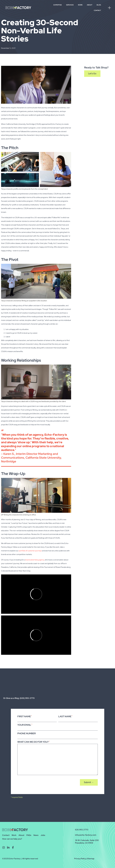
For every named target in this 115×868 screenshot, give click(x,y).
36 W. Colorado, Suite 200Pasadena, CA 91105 (87, 842)
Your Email (25, 725)
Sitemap (91, 859)
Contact (97, 10)
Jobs (43, 835)
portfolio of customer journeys (30, 551)
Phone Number (27, 733)
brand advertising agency (35, 560)
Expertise (58, 5)
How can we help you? (12, 839)
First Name (25, 716)
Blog (99, 5)
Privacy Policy (80, 859)
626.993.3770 (82, 830)
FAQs (29, 835)
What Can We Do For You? (34, 742)
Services (70, 5)
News (36, 835)
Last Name (65, 716)
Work (80, 5)
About (90, 5)
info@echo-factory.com (86, 835)
